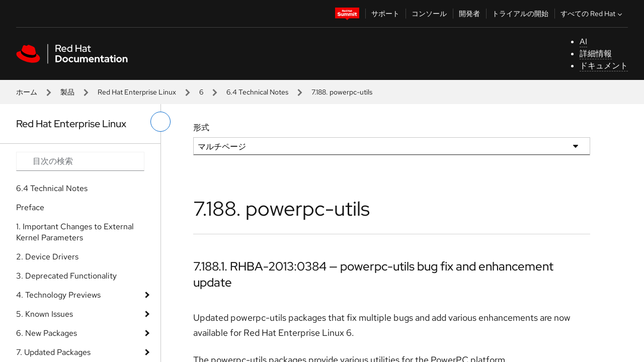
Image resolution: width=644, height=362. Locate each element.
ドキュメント (604, 66)
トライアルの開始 (520, 14)
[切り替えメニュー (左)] (160, 122)
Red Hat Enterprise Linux (137, 92)
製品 (67, 92)
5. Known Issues (45, 314)
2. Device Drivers (47, 257)
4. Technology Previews (58, 295)
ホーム (27, 92)
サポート (385, 14)
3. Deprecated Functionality (66, 276)
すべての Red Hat (592, 14)
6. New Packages (47, 333)
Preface (30, 207)
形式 (201, 127)
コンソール (429, 14)
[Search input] (80, 161)
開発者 (469, 14)
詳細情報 (596, 54)
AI (583, 41)
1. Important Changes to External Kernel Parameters (75, 232)
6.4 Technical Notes (257, 92)
